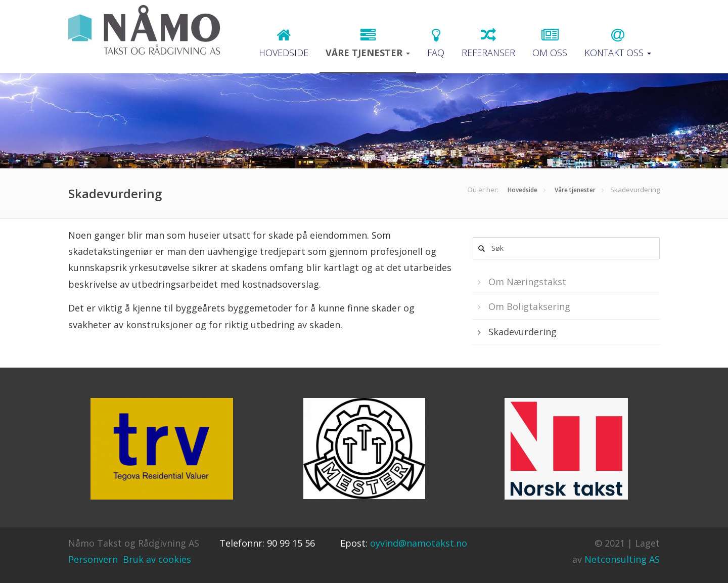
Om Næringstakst (526, 282)
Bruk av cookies (157, 559)
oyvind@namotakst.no (419, 543)
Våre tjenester (575, 190)
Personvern (93, 559)
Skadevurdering (521, 332)
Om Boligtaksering (528, 306)
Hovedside (522, 190)
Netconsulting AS (622, 559)
